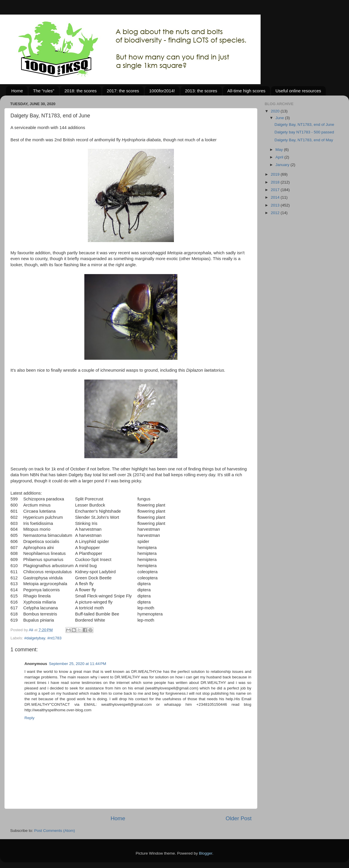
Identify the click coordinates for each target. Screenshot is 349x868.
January (283, 165)
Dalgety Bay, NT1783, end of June (304, 125)
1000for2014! (162, 91)
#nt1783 (55, 638)
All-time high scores (246, 91)
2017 (276, 190)
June (280, 118)
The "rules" (44, 91)
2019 (276, 174)
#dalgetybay (35, 638)
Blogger (206, 853)
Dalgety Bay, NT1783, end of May (304, 140)
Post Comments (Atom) (55, 831)
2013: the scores (201, 91)
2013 (276, 205)
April (280, 157)
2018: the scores (80, 91)
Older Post (239, 818)
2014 (276, 197)
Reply (30, 718)
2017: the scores (123, 91)
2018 (276, 182)
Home (17, 91)
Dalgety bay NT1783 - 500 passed (304, 132)
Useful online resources (298, 91)
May (280, 150)
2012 (276, 213)
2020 (276, 111)
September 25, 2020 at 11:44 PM (78, 664)
